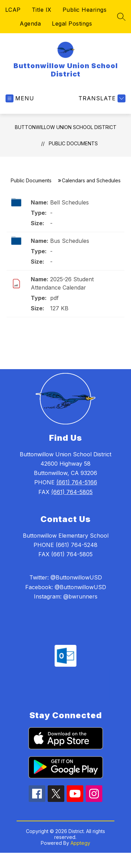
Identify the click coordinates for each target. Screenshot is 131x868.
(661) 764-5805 (72, 492)
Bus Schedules (70, 241)
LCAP (13, 10)
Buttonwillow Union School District (66, 127)
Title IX (42, 10)
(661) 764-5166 (77, 482)
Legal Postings (72, 24)
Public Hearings (85, 10)
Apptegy (80, 843)
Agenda (30, 24)
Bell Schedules (69, 202)
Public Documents (73, 143)
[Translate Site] (101, 98)
